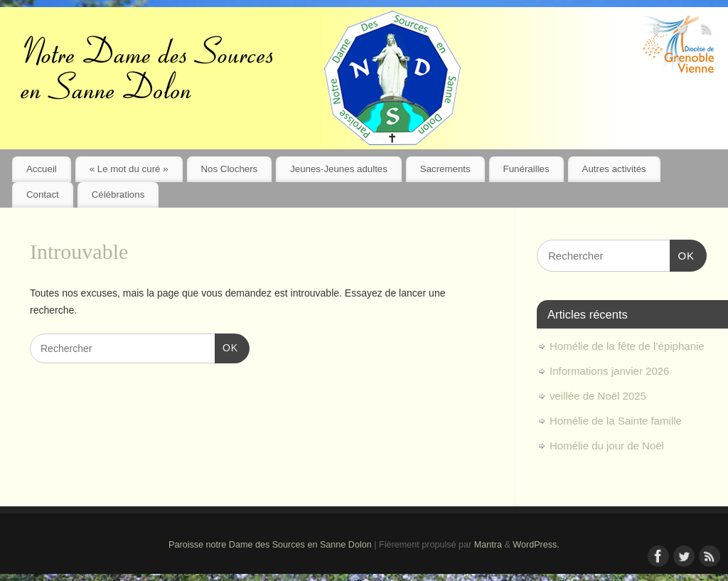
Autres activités (614, 169)
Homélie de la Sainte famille (616, 421)
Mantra (488, 545)
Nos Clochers (229, 169)
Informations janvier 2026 (609, 371)
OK (226, 346)
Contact (43, 194)
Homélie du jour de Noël (607, 446)
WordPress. (536, 545)
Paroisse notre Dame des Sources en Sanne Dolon (270, 545)
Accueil (42, 169)
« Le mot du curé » (129, 169)
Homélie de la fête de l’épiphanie (627, 346)
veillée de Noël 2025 (598, 396)
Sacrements (445, 169)
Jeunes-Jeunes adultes (339, 169)
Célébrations (118, 194)
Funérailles (526, 169)
